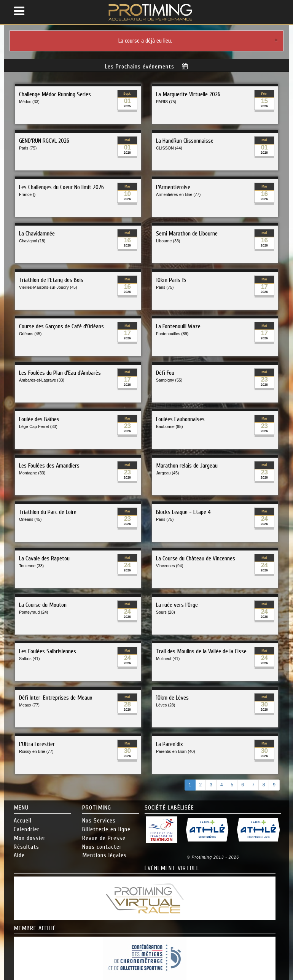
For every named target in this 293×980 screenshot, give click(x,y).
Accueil (23, 821)
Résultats (26, 847)
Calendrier (27, 829)
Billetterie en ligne (106, 829)
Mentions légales (104, 855)
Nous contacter (102, 847)
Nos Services (99, 821)
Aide (19, 855)
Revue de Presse (104, 838)
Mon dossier (30, 838)
